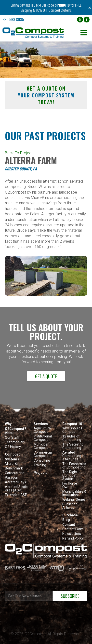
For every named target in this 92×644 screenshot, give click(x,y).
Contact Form (73, 529)
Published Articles (70, 506)
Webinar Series (74, 500)
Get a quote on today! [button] (46, 95)
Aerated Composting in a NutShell (73, 456)
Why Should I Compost (72, 430)
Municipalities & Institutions (74, 493)
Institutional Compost (43, 438)
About (10, 433)
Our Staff (12, 438)
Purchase (70, 515)
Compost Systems (12, 457)
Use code (48, 5)
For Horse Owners (70, 485)
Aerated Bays (15, 482)
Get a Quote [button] (46, 376)
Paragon (12, 478)
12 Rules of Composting (72, 438)
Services (41, 424)
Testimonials (15, 442)
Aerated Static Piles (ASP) (16, 489)
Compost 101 (73, 424)
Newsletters (72, 534)
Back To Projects (20, 153)
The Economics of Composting (74, 466)
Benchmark (14, 468)
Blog (66, 520)
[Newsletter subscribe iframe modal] (46, 609)
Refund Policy (73, 538)
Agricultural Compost (43, 430)
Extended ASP (16, 495)
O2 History (13, 447)
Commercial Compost (43, 454)
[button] (40, 33)
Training (40, 465)
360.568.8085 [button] (13, 20)
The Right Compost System (70, 475)
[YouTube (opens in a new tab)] (80, 20)
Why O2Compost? (16, 426)
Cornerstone (15, 473)
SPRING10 (62, 5)
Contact (69, 525)
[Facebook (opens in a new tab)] (87, 20)
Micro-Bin (12, 464)
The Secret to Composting (73, 446)
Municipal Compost (41, 446)
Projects (41, 473)
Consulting (42, 461)
